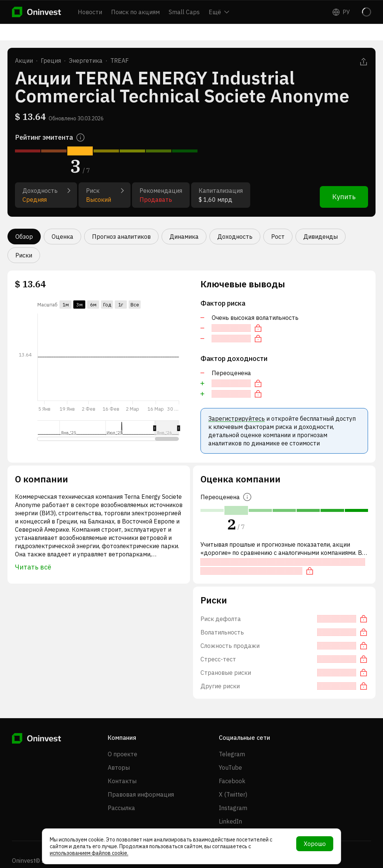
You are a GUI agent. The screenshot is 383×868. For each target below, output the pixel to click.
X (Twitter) (233, 794)
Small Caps (184, 12)
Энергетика (86, 61)
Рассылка (121, 808)
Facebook (232, 781)
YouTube (230, 767)
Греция (51, 61)
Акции (24, 61)
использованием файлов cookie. (89, 853)
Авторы (119, 767)
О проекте (122, 754)
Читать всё (33, 567)
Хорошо (315, 844)
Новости (90, 12)
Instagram (233, 808)
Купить (344, 197)
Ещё (219, 12)
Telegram (232, 754)
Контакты (122, 781)
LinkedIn (230, 821)
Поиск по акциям (135, 12)
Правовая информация (141, 794)
